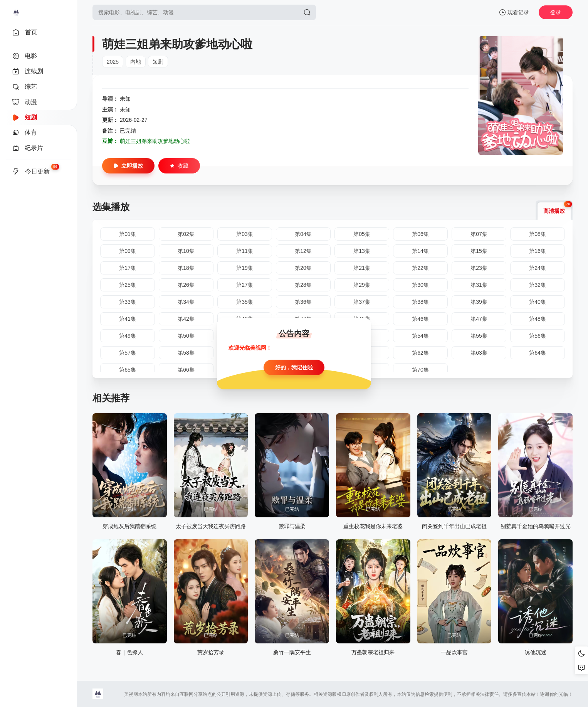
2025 (113, 62)
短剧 (158, 62)
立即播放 (128, 166)
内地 (136, 62)
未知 (125, 99)
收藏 (179, 166)
